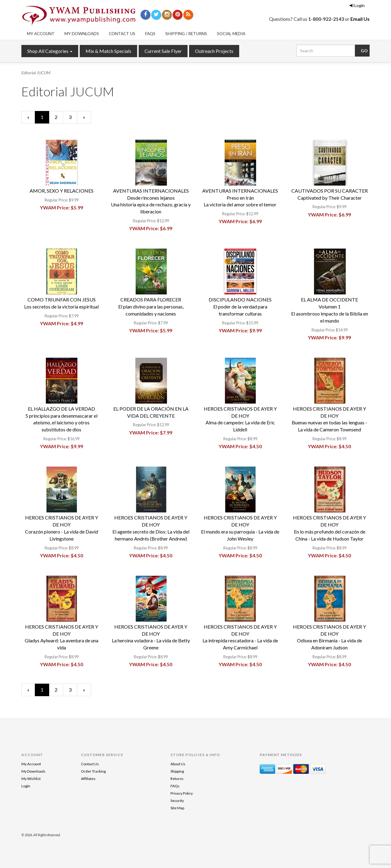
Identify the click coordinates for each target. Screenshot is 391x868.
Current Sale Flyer (163, 51)
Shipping (177, 771)
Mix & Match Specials (108, 51)
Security (177, 801)
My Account (41, 34)
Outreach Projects (214, 51)
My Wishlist (31, 779)
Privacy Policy (182, 793)
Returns (177, 779)
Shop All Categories (50, 51)
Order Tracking (93, 771)
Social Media (231, 34)
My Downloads (82, 34)
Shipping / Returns (186, 34)
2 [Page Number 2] (59, 117)
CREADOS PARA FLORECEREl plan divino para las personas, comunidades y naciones (151, 307)
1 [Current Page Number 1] (45, 119)
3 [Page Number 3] (73, 117)
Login (357, 5)
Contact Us (122, 34)
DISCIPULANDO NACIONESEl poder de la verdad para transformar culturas (240, 307)
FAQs (150, 34)
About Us (178, 764)
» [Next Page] (87, 119)
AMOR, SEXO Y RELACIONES (62, 191)
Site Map (177, 808)
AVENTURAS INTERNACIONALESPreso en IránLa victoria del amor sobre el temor (240, 198)
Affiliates (88, 779)
